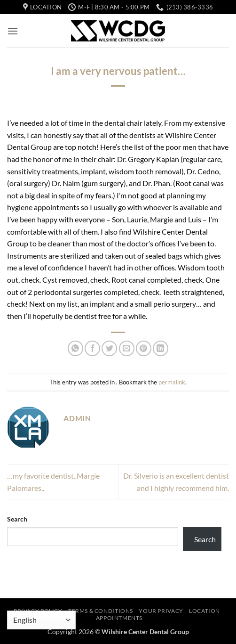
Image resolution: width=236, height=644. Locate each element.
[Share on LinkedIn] (161, 348)
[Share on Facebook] (92, 348)
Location (205, 611)
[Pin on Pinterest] (144, 348)
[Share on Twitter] (109, 348)
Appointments (119, 618)
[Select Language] (41, 620)
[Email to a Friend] (127, 348)
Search (17, 519)
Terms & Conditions (101, 611)
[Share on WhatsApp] (75, 348)
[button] (13, 31)
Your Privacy (161, 611)
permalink (172, 382)
